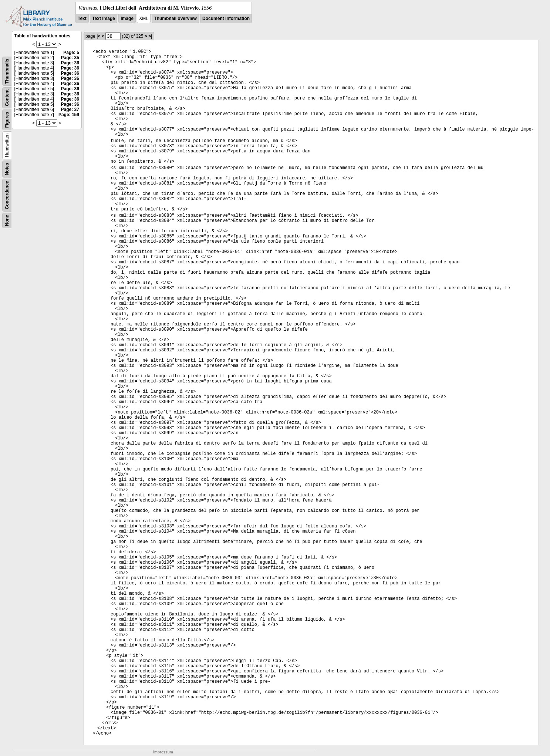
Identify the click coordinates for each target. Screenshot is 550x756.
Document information (226, 18)
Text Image (104, 18)
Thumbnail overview (175, 18)
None (7, 220)
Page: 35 (70, 58)
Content (7, 98)
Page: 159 (69, 115)
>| (150, 36)
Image (127, 18)
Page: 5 (71, 53)
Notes (7, 169)
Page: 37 (70, 109)
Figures (7, 120)
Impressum (163, 752)
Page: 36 (70, 63)
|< (98, 36)
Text (82, 18)
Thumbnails (7, 71)
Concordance (7, 195)
